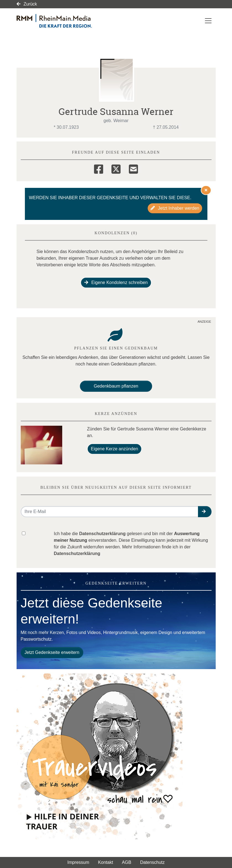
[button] (205, 512)
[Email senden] (110, 512)
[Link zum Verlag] (64, 21)
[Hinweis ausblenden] (206, 190)
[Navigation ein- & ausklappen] (208, 21)
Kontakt (106, 862)
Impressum (78, 862)
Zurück (27, 4)
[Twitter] (116, 168)
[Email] (133, 168)
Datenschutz (153, 862)
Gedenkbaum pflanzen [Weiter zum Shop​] (116, 386)
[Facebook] (99, 168)
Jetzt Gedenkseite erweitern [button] (52, 652)
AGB (127, 862)
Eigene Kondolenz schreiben (116, 282)
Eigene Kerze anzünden (115, 449)
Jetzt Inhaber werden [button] (175, 208)
